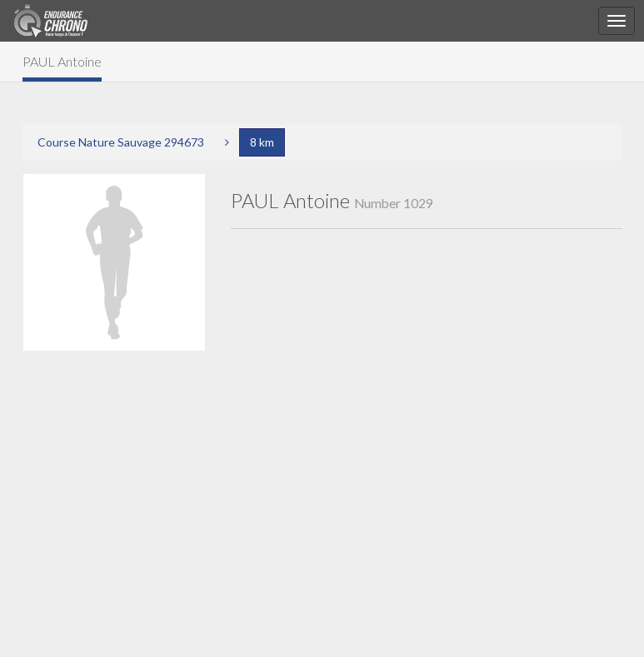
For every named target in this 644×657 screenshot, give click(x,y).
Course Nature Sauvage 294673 (121, 142)
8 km (262, 142)
